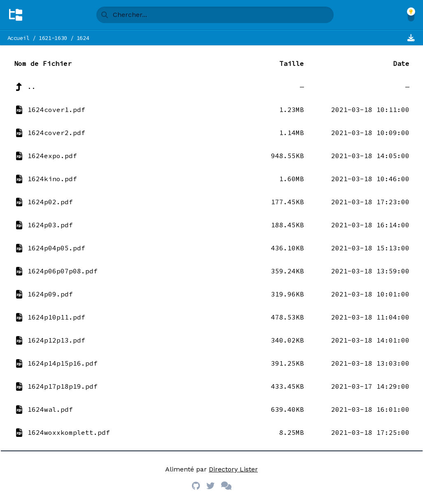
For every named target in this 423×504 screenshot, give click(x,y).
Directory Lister (233, 469)
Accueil (19, 38)
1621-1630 (53, 38)
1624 (83, 38)
